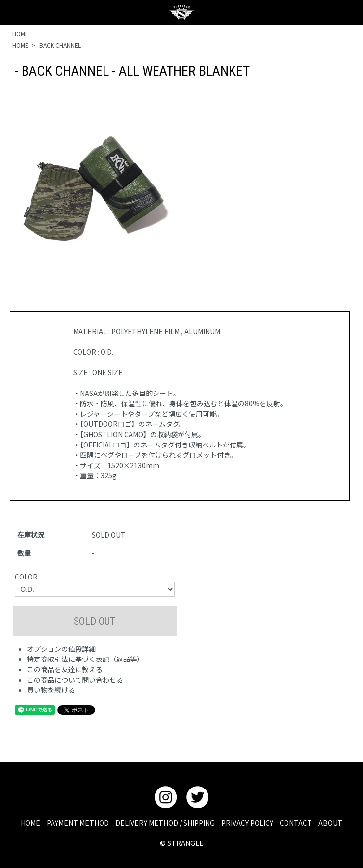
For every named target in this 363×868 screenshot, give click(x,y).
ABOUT (330, 823)
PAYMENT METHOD (78, 823)
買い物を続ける (51, 690)
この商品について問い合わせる (75, 680)
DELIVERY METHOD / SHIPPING (165, 823)
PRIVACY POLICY (247, 823)
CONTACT (296, 823)
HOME (20, 34)
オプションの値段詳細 (61, 649)
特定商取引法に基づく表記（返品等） (85, 659)
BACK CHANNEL (60, 45)
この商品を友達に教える (65, 669)
